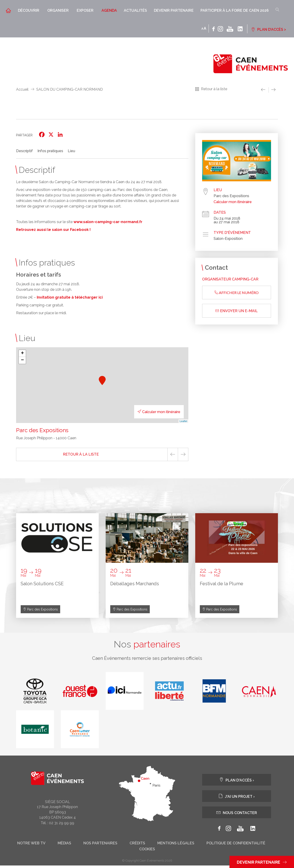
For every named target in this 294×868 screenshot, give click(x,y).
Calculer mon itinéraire (152, 412)
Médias (64, 846)
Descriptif (24, 151)
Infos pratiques (50, 151)
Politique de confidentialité (236, 846)
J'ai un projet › (237, 799)
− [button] (22, 360)
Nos (147, 646)
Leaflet (183, 421)
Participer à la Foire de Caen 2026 (235, 10)
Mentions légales (176, 846)
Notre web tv (31, 846)
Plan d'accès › (237, 782)
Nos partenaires (100, 846)
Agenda (109, 10)
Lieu (71, 151)
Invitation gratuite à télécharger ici (70, 297)
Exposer (85, 10)
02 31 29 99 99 (62, 826)
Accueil (22, 89)
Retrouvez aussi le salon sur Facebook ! (53, 230)
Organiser (58, 10)
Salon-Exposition (228, 239)
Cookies (147, 852)
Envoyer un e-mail (237, 311)
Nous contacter (237, 815)
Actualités (135, 10)
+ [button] (22, 353)
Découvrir (29, 10)
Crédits (137, 846)
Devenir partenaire (174, 10)
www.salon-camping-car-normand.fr (108, 222)
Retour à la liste (214, 89)
